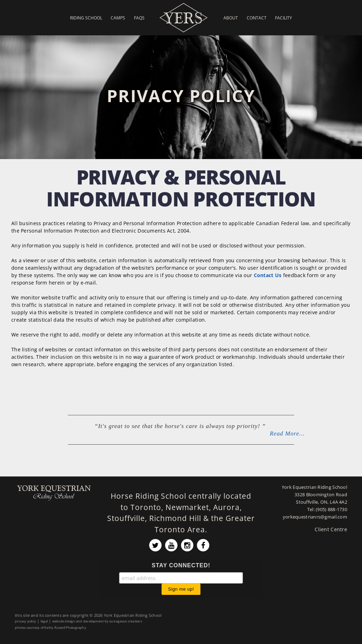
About (231, 18)
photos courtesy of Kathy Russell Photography (51, 628)
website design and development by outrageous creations (97, 621)
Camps (118, 18)
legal (44, 621)
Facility (284, 18)
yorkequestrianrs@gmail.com (315, 517)
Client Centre (331, 529)
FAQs (139, 18)
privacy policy (25, 621)
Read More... (287, 434)
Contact (257, 18)
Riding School (86, 18)
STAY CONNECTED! (181, 565)
